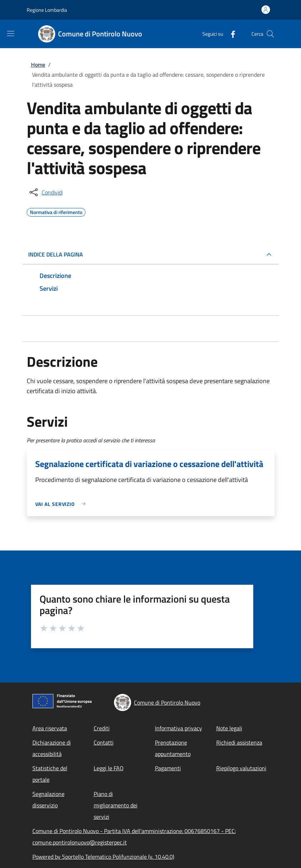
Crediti (102, 728)
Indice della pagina (56, 254)
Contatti (104, 742)
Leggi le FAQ (109, 768)
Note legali (229, 728)
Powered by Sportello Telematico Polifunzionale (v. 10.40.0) (103, 857)
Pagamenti (168, 768)
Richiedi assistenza (239, 742)
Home (38, 65)
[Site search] (270, 34)
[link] (62, 504)
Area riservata (50, 728)
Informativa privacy (178, 728)
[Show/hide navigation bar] (11, 34)
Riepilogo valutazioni (241, 768)
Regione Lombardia (47, 10)
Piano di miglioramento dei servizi (116, 805)
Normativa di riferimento (56, 211)
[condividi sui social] (45, 192)
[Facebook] (230, 34)
